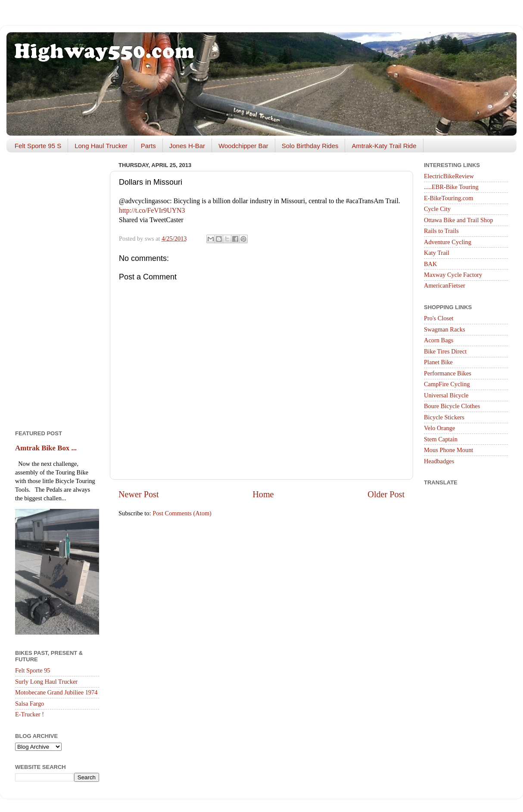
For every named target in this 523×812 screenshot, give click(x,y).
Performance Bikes (448, 373)
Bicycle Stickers (444, 417)
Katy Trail (437, 253)
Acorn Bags (439, 340)
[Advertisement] (57, 288)
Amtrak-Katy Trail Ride (384, 146)
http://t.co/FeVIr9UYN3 (152, 210)
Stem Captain (441, 439)
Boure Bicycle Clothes (452, 406)
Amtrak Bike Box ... (46, 448)
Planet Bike (438, 362)
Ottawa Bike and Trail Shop (459, 220)
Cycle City (437, 209)
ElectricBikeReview (449, 176)
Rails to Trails (441, 231)
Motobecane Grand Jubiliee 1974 (56, 692)
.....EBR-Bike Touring (451, 187)
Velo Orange (439, 428)
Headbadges (439, 461)
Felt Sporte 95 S (38, 146)
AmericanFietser (445, 285)
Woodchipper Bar (243, 146)
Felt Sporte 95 (33, 670)
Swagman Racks (445, 329)
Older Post (386, 494)
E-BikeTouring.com (449, 198)
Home (263, 494)
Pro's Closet (439, 318)
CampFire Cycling (447, 384)
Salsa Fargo (30, 704)
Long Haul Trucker (101, 146)
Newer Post (139, 494)
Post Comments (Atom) (182, 513)
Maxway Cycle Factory (453, 275)
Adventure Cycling (448, 242)
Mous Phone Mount (448, 450)
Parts (148, 146)
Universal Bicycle (446, 395)
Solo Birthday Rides (310, 146)
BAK (430, 264)
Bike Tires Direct (445, 351)
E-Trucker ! (30, 714)
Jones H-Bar (187, 146)
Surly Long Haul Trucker (46, 682)
